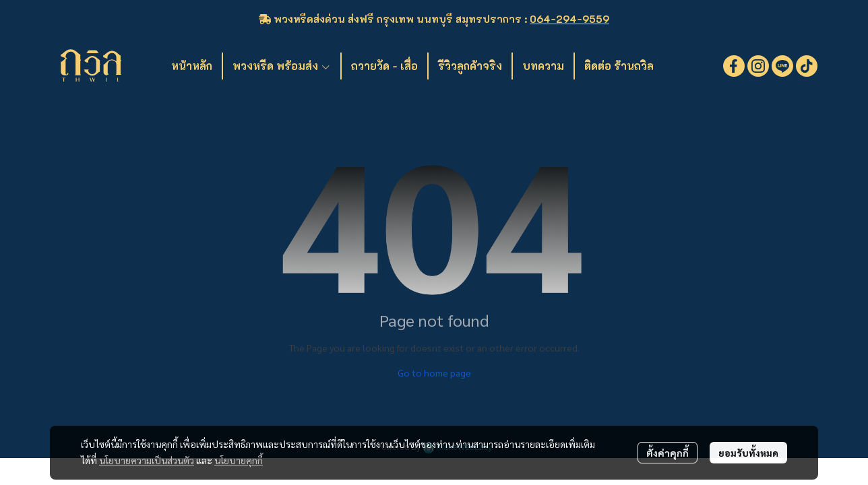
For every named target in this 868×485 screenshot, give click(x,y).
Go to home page (434, 373)
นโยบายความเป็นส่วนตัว (147, 460)
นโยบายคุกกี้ (239, 460)
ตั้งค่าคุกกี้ (668, 453)
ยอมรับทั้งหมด (748, 453)
